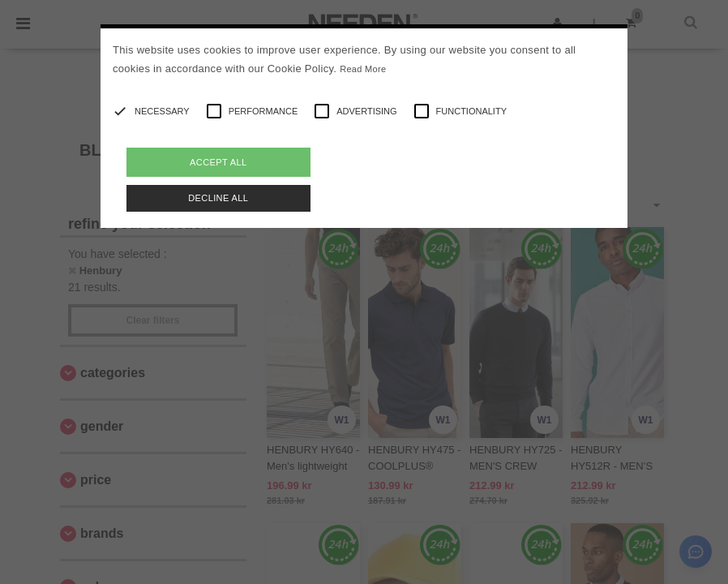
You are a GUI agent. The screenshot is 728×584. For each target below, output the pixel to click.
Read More (363, 69)
